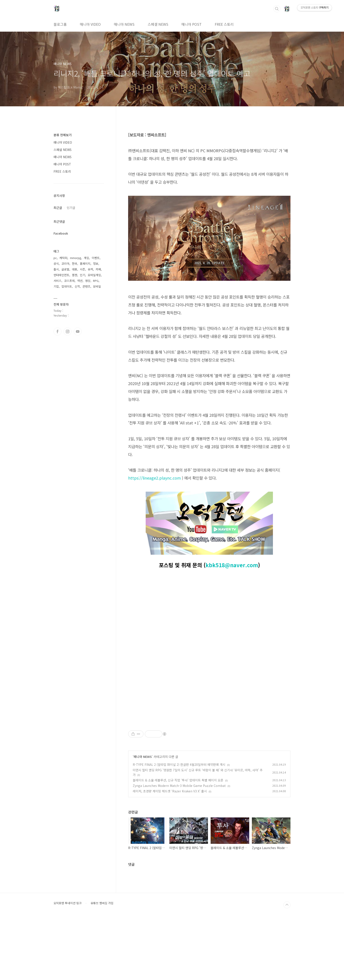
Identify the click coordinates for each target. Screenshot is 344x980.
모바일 (97, 286)
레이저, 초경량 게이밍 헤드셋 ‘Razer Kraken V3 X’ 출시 (170, 853)
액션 (80, 281)
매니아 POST (192, 24)
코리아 (65, 264)
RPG (96, 281)
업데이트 (67, 286)
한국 (75, 264)
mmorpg (76, 258)
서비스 (57, 281)
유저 (90, 269)
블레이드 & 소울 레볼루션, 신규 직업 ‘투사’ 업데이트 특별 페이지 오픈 (178, 842)
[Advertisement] (209, 750)
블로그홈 (60, 24)
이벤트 (96, 258)
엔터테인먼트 (61, 275)
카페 (98, 269)
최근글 (58, 208)
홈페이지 (85, 264)
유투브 (78, 331)
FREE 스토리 (224, 24)
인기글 (71, 208)
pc (55, 258)
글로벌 (65, 269)
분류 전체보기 (63, 135)
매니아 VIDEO (90, 24)
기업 (56, 286)
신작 (77, 286)
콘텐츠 (86, 286)
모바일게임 (94, 275)
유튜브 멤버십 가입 (102, 965)
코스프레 (69, 281)
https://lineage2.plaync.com (154, 478)
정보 (96, 264)
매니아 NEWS (124, 24)
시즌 (82, 269)
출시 (56, 269)
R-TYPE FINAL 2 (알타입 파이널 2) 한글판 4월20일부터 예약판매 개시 (179, 826)
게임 (86, 258)
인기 (82, 275)
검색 (277, 9)
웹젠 (75, 275)
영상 (88, 281)
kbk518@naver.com (232, 565)
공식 (56, 264)
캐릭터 (63, 258)
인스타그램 (68, 331)
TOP (287, 966)
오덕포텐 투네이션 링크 (68, 965)
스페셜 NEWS (158, 24)
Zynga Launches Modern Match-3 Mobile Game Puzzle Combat (179, 847)
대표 (75, 269)
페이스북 (57, 331)
